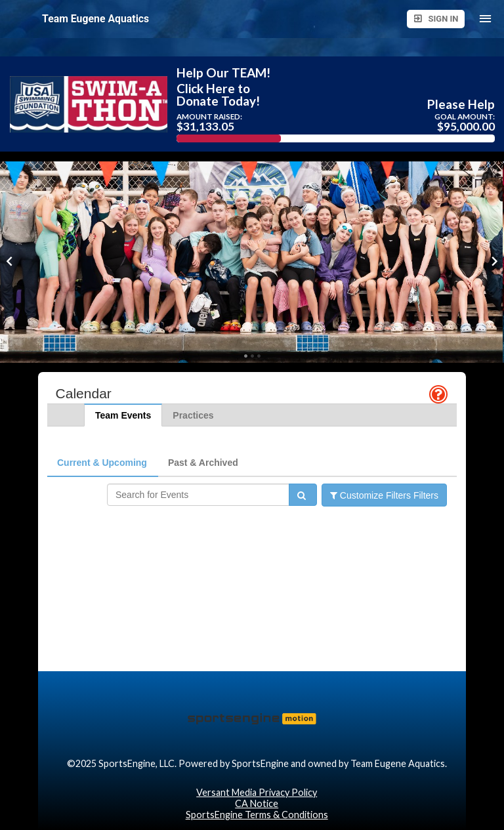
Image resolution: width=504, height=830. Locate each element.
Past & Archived (203, 463)
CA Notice (257, 803)
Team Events (123, 415)
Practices (193, 415)
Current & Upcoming (102, 463)
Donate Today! (218, 101)
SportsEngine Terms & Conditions (257, 815)
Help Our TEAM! (223, 73)
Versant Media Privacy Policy (257, 792)
